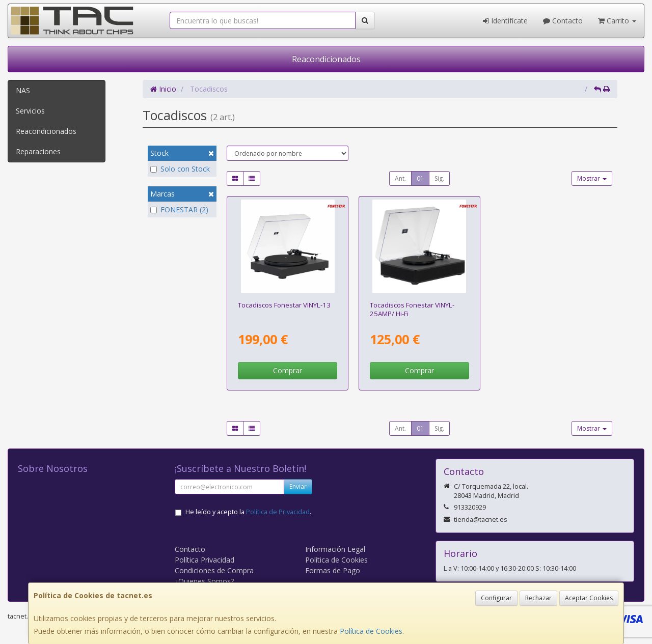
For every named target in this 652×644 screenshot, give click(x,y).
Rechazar (538, 598)
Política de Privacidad (278, 512)
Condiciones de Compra (214, 570)
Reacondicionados (326, 59)
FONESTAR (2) (179, 209)
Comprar (288, 370)
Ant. (400, 178)
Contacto (563, 21)
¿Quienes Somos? (204, 581)
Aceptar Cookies (589, 598)
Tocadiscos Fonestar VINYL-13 (284, 305)
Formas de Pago (333, 570)
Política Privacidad (205, 560)
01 (420, 178)
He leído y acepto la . (248, 512)
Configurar (496, 598)
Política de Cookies (371, 631)
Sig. (439, 178)
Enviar (298, 486)
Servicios (30, 111)
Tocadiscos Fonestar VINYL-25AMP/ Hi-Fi (412, 309)
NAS (23, 90)
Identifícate (505, 21)
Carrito (617, 21)
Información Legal (335, 549)
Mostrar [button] (592, 178)
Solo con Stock (180, 169)
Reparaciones (38, 151)
